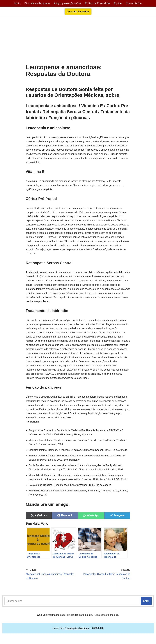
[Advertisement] (78, 41)
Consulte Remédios (78, 12)
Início (17, 3)
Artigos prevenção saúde (67, 3)
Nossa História (134, 3)
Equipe (118, 3)
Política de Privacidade (97, 3)
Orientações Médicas (29, 640)
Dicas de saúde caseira (37, 3)
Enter (146, 602)
